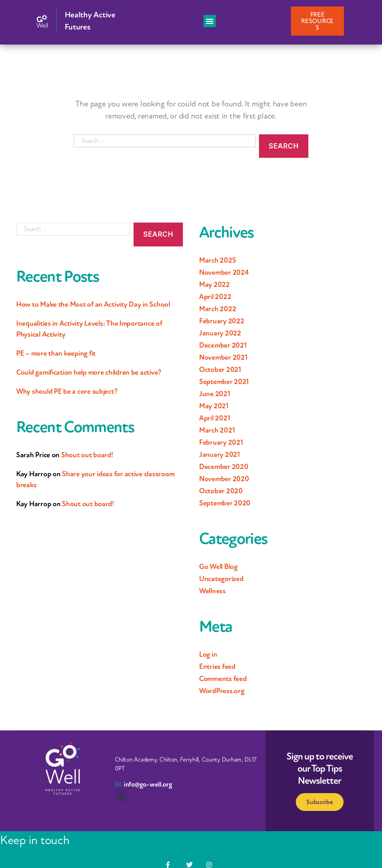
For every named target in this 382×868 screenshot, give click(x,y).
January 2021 (220, 454)
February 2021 (221, 442)
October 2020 (221, 491)
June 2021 (215, 394)
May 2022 (214, 284)
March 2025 (217, 260)
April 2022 (215, 297)
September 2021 (224, 382)
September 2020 (225, 503)
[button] (210, 21)
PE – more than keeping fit (56, 353)
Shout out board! (87, 455)
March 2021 (217, 430)
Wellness (212, 591)
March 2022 (218, 309)
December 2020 (224, 467)
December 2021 (223, 345)
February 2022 (222, 321)
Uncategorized (221, 579)
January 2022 (220, 333)
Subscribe (320, 802)
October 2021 (220, 369)
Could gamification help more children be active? (89, 372)
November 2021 (223, 357)
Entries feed (217, 666)
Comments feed (223, 679)
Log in (208, 654)
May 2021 (214, 406)
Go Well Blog (218, 567)
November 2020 (224, 479)
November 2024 (224, 272)
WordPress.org (222, 691)
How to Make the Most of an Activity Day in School (93, 304)
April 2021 (214, 418)
